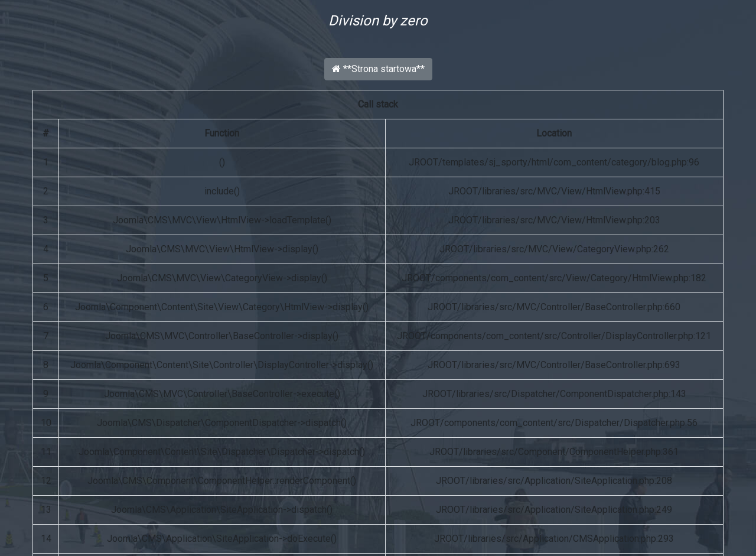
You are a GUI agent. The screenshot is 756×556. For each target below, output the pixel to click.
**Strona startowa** (378, 69)
